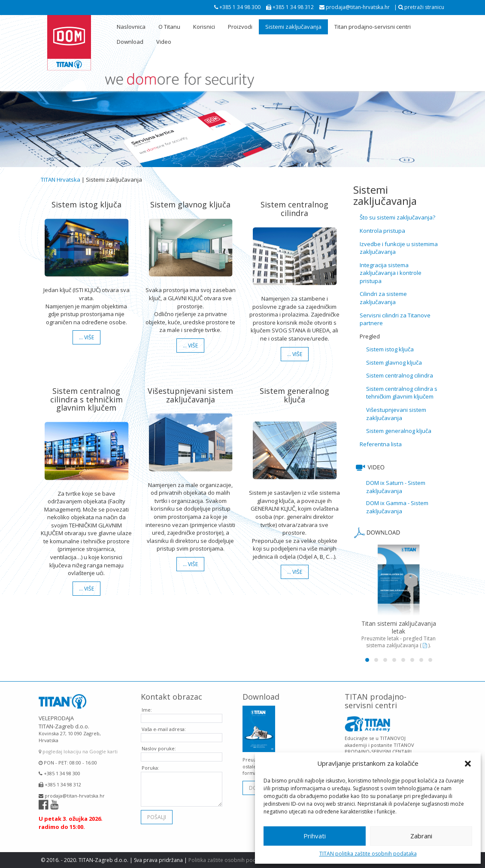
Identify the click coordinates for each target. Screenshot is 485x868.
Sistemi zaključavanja (293, 27)
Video (164, 42)
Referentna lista (381, 444)
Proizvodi (240, 27)
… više (86, 337)
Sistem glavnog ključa (394, 362)
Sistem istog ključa (390, 349)
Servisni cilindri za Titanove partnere (395, 319)
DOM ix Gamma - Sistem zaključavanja (397, 507)
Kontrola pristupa (382, 231)
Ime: (147, 703)
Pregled (370, 336)
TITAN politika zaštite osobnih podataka (368, 854)
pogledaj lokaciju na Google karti (78, 745)
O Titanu (169, 27)
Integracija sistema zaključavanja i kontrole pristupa (391, 273)
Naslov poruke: (159, 742)
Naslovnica (131, 27)
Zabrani (421, 836)
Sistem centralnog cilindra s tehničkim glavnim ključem (402, 393)
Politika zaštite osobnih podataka (229, 860)
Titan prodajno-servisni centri (373, 27)
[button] (468, 764)
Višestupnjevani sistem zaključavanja (396, 414)
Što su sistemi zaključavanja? (397, 217)
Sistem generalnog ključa (399, 431)
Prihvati (315, 836)
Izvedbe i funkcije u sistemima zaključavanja (399, 248)
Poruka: (150, 761)
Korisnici (204, 27)
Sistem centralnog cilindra (400, 375)
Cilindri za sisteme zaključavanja (383, 298)
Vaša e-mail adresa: (164, 723)
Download (130, 42)
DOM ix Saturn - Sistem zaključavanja (396, 487)
